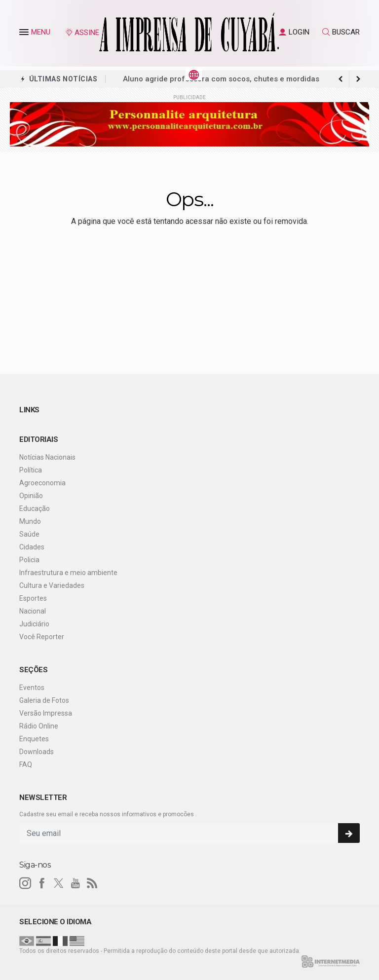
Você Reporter (42, 637)
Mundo (30, 521)
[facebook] (42, 883)
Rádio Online (39, 726)
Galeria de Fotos (44, 700)
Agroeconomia (42, 483)
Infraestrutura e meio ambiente (68, 573)
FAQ (26, 764)
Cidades (32, 547)
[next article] (341, 79)
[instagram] (25, 883)
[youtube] (76, 883)
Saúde (29, 534)
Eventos (32, 688)
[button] (25, 34)
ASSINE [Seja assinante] (82, 33)
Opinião (31, 496)
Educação (35, 508)
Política (31, 470)
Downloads (37, 752)
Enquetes (34, 739)
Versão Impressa (46, 713)
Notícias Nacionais (47, 457)
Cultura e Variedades (52, 585)
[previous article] (358, 79)
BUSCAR (341, 32)
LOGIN (294, 32)
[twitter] (59, 883)
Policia (29, 560)
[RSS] (92, 883)
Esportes (33, 598)
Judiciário (34, 624)
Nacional (33, 611)
